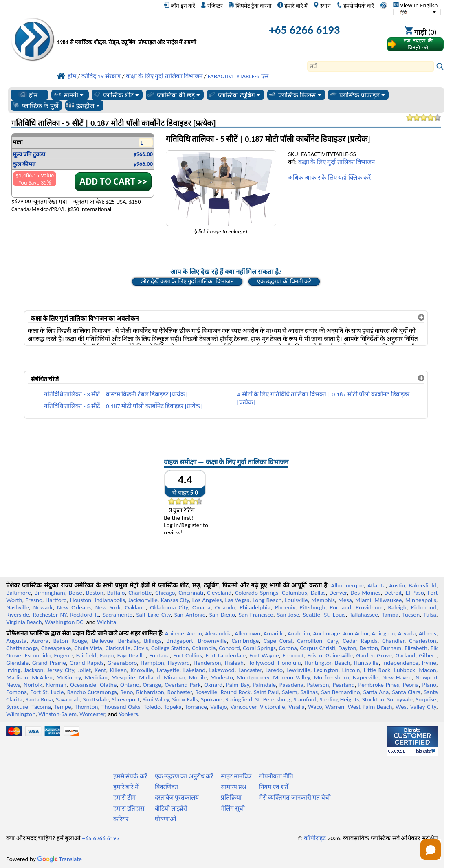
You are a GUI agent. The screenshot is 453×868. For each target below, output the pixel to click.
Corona (288, 648)
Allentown (247, 633)
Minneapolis (421, 600)
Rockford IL (85, 615)
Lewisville (298, 670)
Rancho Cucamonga (92, 692)
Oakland (135, 607)
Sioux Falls (185, 699)
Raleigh (397, 607)
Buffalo (116, 593)
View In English (416, 5)
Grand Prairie (49, 663)
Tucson (411, 615)
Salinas (309, 692)
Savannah (68, 699)
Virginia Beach (24, 622)
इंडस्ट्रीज (82, 105)
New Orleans (74, 607)
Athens (428, 633)
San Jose (288, 615)
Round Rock (235, 692)
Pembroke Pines (379, 685)
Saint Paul (266, 692)
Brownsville (212, 641)
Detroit (393, 593)
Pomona (16, 692)
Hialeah (234, 663)
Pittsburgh (312, 607)
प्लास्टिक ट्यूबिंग (234, 95)
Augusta (16, 641)
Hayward (179, 663)
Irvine (429, 663)
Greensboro (122, 663)
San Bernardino (340, 692)
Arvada (407, 633)
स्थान (322, 6)
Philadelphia (255, 607)
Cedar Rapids (360, 641)
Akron (195, 633)
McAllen (42, 677)
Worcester (92, 714)
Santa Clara (406, 692)
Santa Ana (376, 692)
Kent (100, 670)
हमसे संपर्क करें (355, 6)
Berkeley (129, 641)
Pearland (343, 685)
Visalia (297, 707)
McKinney (68, 677)
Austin (397, 585)
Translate (59, 859)
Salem (289, 692)
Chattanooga (22, 648)
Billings (153, 641)
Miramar (174, 677)
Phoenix (285, 607)
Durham (391, 648)
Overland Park (183, 685)
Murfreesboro (331, 677)
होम (28, 95)
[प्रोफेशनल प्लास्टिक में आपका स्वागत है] (140, 32)
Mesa (345, 600)
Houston (81, 600)
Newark (43, 607)
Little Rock (377, 670)
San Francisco (256, 615)
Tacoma (41, 707)
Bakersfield (422, 585)
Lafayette (168, 670)
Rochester (180, 692)
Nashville (18, 607)
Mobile (198, 677)
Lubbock (405, 670)
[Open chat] (431, 850)
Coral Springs (259, 648)
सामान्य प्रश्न (234, 787)
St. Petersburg (273, 699)
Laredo (274, 670)
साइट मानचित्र (236, 776)
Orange (152, 685)
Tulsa (430, 615)
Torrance (196, 707)
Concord (229, 648)
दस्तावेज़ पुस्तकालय (177, 798)
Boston (95, 593)
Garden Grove (374, 655)
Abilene (175, 633)
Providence (370, 607)
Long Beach (267, 600)
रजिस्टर (212, 6)
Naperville (366, 677)
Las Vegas (237, 600)
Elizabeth (416, 648)
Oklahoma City (169, 607)
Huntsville (366, 663)
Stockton (373, 699)
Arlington (383, 633)
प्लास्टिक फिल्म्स (295, 95)
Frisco (315, 655)
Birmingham (49, 593)
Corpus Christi (318, 648)
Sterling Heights (339, 699)
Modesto (222, 677)
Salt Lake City (154, 615)
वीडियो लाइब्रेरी (171, 809)
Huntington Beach (327, 663)
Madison (17, 677)
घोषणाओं (166, 819)
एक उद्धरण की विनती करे (284, 281)
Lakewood (222, 670)
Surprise (426, 699)
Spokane (211, 699)
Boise (76, 593)
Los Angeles (207, 600)
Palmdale (264, 685)
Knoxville (142, 670)
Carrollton (310, 641)
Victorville (273, 707)
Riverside (18, 615)
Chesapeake (56, 648)
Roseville (206, 692)
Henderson (207, 663)
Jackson (34, 670)
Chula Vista (88, 648)
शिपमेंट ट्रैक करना (250, 6)
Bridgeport (180, 641)
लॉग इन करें (179, 6)
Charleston (422, 641)
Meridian (96, 677)
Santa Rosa (39, 699)
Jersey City (61, 670)
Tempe (63, 707)
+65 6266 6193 (304, 30)
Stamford (305, 699)
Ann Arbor (356, 633)
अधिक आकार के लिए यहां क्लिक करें (329, 178)
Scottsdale (96, 699)
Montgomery (253, 677)
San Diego (222, 615)
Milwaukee (388, 600)
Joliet (84, 670)
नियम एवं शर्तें (274, 787)
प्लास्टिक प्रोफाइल (357, 95)
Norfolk (33, 685)
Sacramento (118, 615)
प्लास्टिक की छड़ (173, 95)
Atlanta (376, 585)
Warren (335, 707)
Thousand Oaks (121, 707)
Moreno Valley (291, 677)
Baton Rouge (70, 641)
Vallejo (219, 707)
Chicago (165, 593)
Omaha (201, 607)
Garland (406, 655)
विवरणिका (166, 787)
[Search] (371, 66)
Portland (340, 607)
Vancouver (244, 707)
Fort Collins (188, 655)
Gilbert (427, 655)
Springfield (239, 699)
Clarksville (118, 648)
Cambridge (245, 641)
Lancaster (250, 670)
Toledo (152, 707)
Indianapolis (110, 600)
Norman (56, 685)
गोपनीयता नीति (276, 776)
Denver (338, 593)
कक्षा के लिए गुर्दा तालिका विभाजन (336, 162)
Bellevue (102, 641)
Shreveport (125, 699)
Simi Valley (156, 699)
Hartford (56, 600)
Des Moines (365, 593)
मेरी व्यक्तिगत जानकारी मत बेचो (295, 798)
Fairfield (86, 655)
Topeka (173, 707)
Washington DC (64, 622)
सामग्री (68, 95)
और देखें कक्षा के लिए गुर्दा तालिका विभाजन (187, 281)
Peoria (410, 685)
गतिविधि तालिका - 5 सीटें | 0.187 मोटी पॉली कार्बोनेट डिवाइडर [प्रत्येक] (123, 406)
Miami (363, 600)
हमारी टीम (124, 798)
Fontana (159, 655)
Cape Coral (278, 641)
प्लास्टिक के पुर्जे (35, 105)
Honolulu (289, 663)
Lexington (326, 670)
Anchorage (327, 633)
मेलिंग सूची (233, 809)
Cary (333, 641)
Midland (149, 677)
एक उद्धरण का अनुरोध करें (184, 776)
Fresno (34, 600)
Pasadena (291, 685)
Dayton (347, 648)
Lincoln (351, 670)
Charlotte (140, 593)
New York (108, 607)
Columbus (295, 593)
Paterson (318, 685)
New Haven (397, 677)
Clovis (141, 648)
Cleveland (219, 593)
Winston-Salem (57, 714)
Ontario (130, 685)
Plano (429, 685)
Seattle (312, 615)
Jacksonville (143, 600)
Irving (13, 670)
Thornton (86, 707)
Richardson (150, 692)
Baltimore (18, 593)
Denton (369, 648)
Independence (400, 663)
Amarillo (274, 633)
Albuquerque (347, 585)
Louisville (296, 600)
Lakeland (194, 670)
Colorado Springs (257, 593)
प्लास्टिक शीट (116, 95)
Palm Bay (237, 685)
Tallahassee (364, 615)
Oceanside (83, 685)
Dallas (318, 593)
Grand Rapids (87, 663)
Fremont (293, 655)
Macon (428, 670)
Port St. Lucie (47, 692)
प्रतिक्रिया (231, 798)
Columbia (204, 648)
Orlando (225, 607)
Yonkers (128, 714)
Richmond (424, 607)
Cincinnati (191, 593)
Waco (315, 707)
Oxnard (213, 685)
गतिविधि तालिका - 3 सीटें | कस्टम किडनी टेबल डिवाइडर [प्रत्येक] (116, 394)
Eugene (63, 655)
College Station (170, 648)
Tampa (390, 615)
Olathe (108, 685)
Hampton (152, 663)
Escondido (38, 655)
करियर (121, 819)
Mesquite (123, 677)
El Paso (415, 593)
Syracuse (17, 707)
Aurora (40, 641)
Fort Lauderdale (225, 655)
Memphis (323, 600)
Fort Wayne (264, 655)
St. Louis (335, 615)
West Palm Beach (370, 707)
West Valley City (416, 707)
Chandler (393, 641)
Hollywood (261, 663)
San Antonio (190, 615)
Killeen (118, 670)
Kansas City (175, 600)
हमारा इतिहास (129, 809)
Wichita (107, 622)
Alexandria (218, 633)
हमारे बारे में (292, 6)
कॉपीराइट (315, 838)
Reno (126, 692)
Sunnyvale (400, 699)
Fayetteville (132, 655)
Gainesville (339, 655)
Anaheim (299, 633)
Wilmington (21, 714)
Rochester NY (50, 615)
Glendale (17, 663)
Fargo (107, 655)
